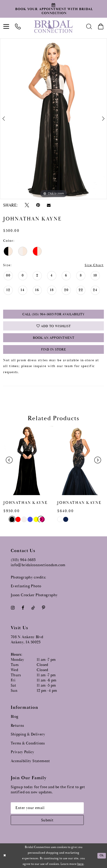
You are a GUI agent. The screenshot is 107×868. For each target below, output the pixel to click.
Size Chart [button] (94, 265)
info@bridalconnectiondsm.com (38, 565)
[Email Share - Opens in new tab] (49, 205)
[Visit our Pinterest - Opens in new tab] (44, 608)
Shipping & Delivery (28, 734)
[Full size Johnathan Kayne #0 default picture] (53, 119)
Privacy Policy (22, 752)
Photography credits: (28, 578)
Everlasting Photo (26, 586)
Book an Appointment (53, 338)
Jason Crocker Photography (34, 595)
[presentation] (27, 460)
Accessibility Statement (30, 761)
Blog (15, 717)
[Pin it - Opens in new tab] (38, 205)
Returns (17, 726)
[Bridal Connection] (53, 27)
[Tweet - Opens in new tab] (27, 205)
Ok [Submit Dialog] (102, 855)
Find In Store (53, 349)
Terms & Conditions (28, 743)
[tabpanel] (53, 119)
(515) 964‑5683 (23, 560)
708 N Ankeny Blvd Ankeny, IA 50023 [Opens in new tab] (27, 640)
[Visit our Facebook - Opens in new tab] (23, 608)
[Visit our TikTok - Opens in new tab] (33, 608)
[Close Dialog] (5, 856)
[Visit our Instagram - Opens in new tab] (13, 608)
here (80, 864)
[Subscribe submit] (47, 820)
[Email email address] (47, 808)
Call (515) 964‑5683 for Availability (53, 314)
